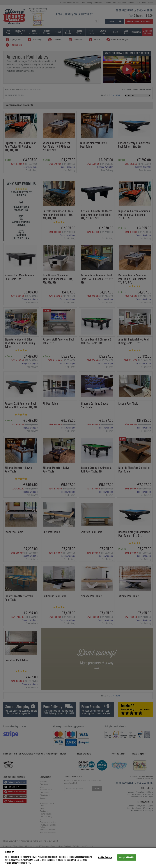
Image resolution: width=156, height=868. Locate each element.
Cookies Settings (105, 857)
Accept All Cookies (127, 857)
